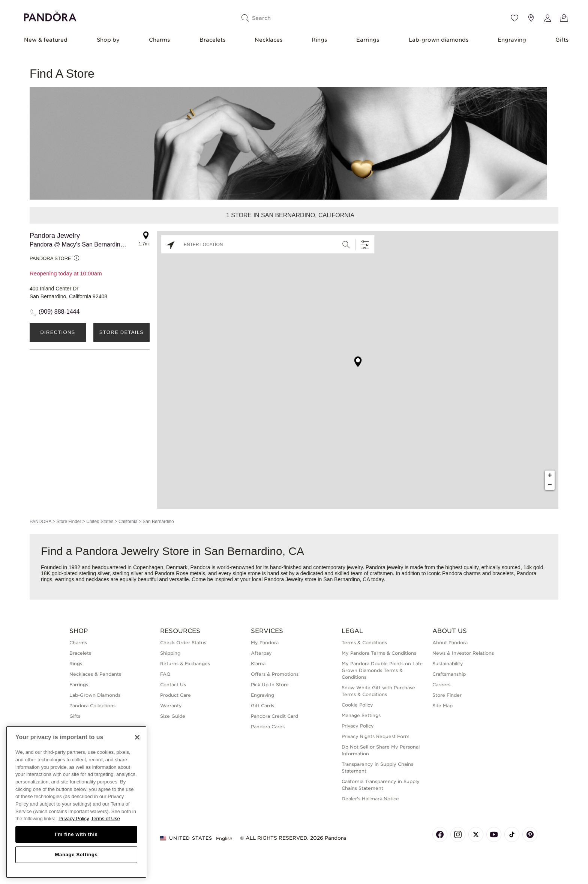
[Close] (137, 737)
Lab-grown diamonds (439, 40)
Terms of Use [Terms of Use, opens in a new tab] (106, 819)
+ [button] (550, 475)
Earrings (368, 40)
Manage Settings (361, 715)
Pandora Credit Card (274, 716)
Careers (441, 685)
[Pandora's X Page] (476, 834)
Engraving (512, 40)
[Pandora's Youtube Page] (494, 834)
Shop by (108, 40)
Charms (159, 40)
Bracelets (212, 40)
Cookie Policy (357, 705)
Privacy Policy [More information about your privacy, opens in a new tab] (74, 819)
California (128, 522)
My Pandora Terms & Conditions (379, 653)
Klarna (258, 664)
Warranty (171, 706)
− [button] (550, 485)
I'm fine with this (76, 834)
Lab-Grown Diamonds (95, 695)
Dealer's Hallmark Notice (370, 799)
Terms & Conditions (364, 643)
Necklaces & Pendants (95, 674)
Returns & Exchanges (185, 664)
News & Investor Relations (463, 653)
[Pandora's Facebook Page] (440, 834)
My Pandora (265, 643)
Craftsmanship (449, 674)
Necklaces (268, 40)
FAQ (165, 674)
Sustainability (448, 664)
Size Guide (173, 716)
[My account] (547, 18)
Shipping (170, 653)
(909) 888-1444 (59, 312)
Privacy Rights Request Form (376, 736)
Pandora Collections (92, 706)
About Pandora (450, 643)
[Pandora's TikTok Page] (512, 834)
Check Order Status (183, 643)
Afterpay (261, 653)
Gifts (562, 40)
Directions (58, 332)
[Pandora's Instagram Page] (458, 834)
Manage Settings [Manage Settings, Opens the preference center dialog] (76, 855)
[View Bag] (564, 18)
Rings (319, 40)
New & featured (46, 40)
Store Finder (69, 522)
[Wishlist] (514, 18)
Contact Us (173, 685)
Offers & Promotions (275, 674)
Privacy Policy (358, 726)
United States (100, 522)
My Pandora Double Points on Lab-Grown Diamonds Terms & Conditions (382, 670)
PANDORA (40, 522)
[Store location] (531, 18)
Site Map (442, 706)
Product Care (175, 695)
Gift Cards (262, 706)
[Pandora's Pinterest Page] (530, 834)
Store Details (121, 332)
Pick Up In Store (270, 685)
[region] (76, 802)
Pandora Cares (268, 727)
